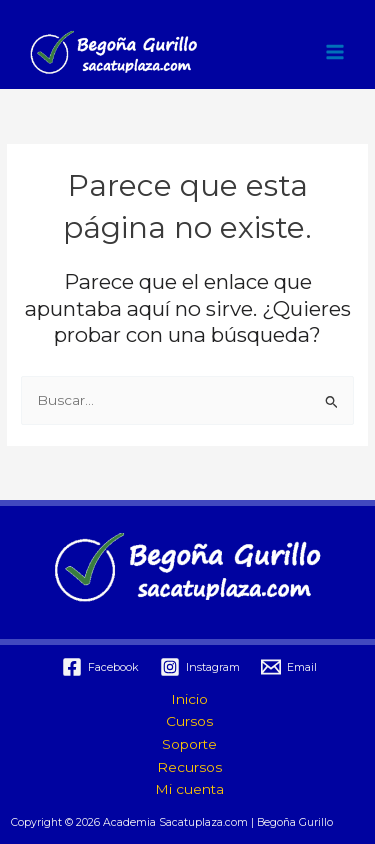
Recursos (189, 767)
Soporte (189, 744)
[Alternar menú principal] (335, 52)
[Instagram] (200, 667)
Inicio (189, 699)
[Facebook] (101, 667)
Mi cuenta (189, 789)
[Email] (288, 667)
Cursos (189, 721)
